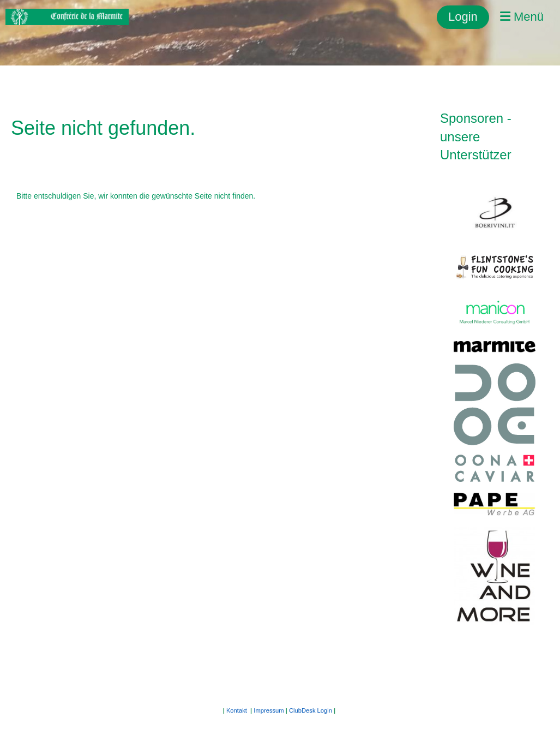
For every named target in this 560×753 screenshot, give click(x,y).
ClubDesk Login (311, 710)
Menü (522, 17)
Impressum (269, 710)
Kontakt (237, 710)
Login (463, 17)
